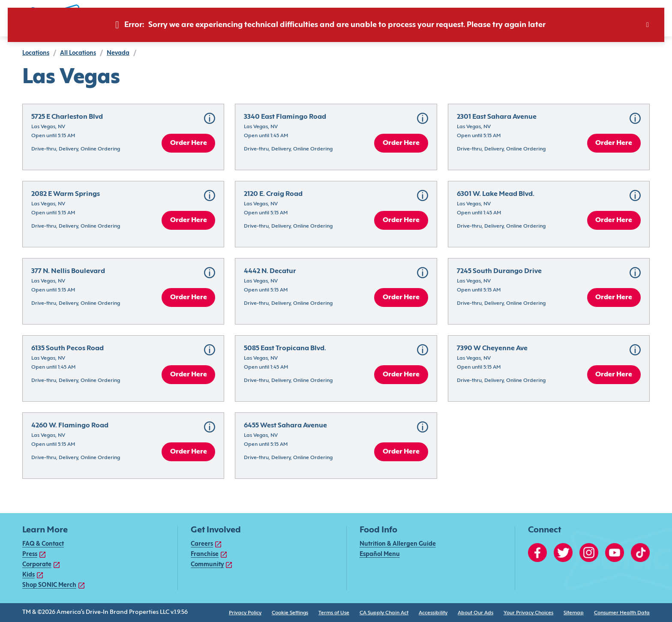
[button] (210, 118)
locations (36, 53)
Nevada (118, 53)
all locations (78, 53)
